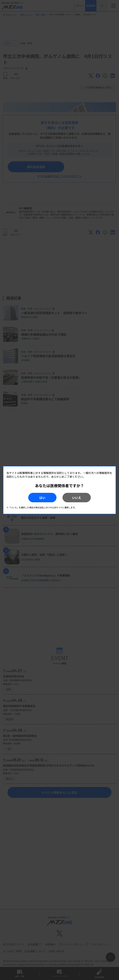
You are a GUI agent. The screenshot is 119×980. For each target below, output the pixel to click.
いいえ (77, 498)
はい (42, 498)
